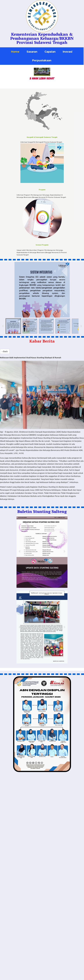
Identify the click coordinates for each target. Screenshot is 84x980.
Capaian (50, 52)
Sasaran (32, 52)
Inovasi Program (42, 245)
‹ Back (5, 351)
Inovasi (68, 52)
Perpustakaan (42, 60)
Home (15, 52)
